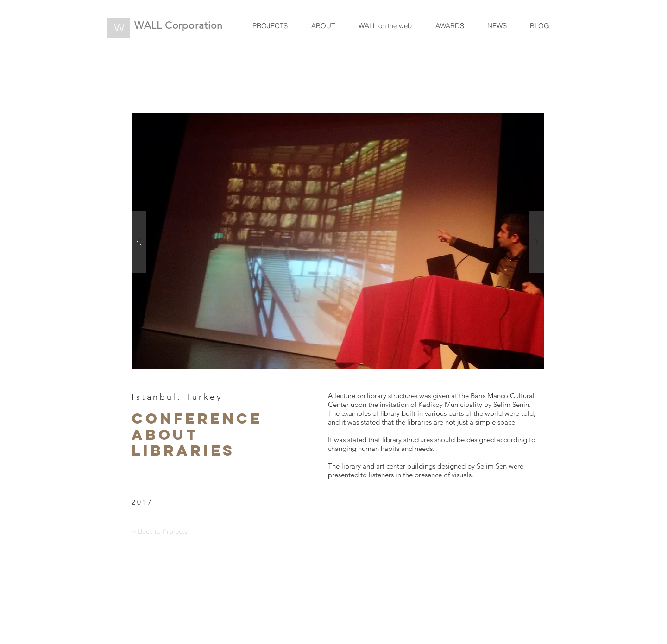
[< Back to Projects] (159, 531)
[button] (338, 241)
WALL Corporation (179, 25)
